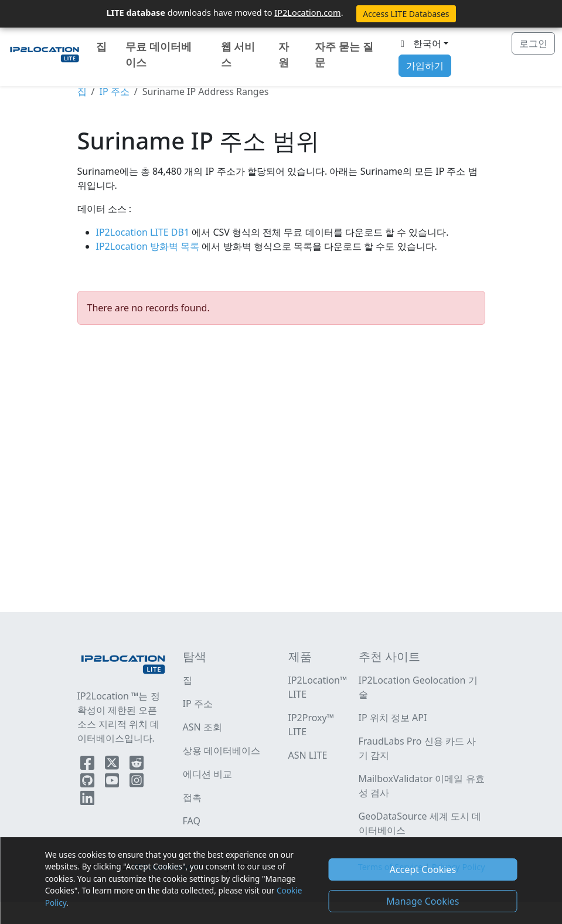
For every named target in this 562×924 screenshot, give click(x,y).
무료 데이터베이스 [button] (159, 54)
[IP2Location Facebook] (88, 765)
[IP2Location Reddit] (137, 765)
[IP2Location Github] (88, 783)
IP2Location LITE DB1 (144, 232)
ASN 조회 (202, 727)
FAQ (192, 821)
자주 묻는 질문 (344, 54)
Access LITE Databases (406, 14)
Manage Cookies (423, 901)
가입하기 (425, 66)
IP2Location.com (307, 12)
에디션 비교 (207, 774)
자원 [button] (284, 54)
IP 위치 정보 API (393, 718)
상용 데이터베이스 (222, 750)
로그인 (533, 43)
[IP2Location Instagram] (137, 783)
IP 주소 (114, 91)
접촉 (192, 797)
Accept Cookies (423, 869)
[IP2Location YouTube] (113, 783)
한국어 (419, 43)
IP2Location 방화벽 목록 (149, 246)
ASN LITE (308, 755)
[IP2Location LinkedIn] (87, 800)
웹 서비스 (238, 54)
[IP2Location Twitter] (113, 765)
